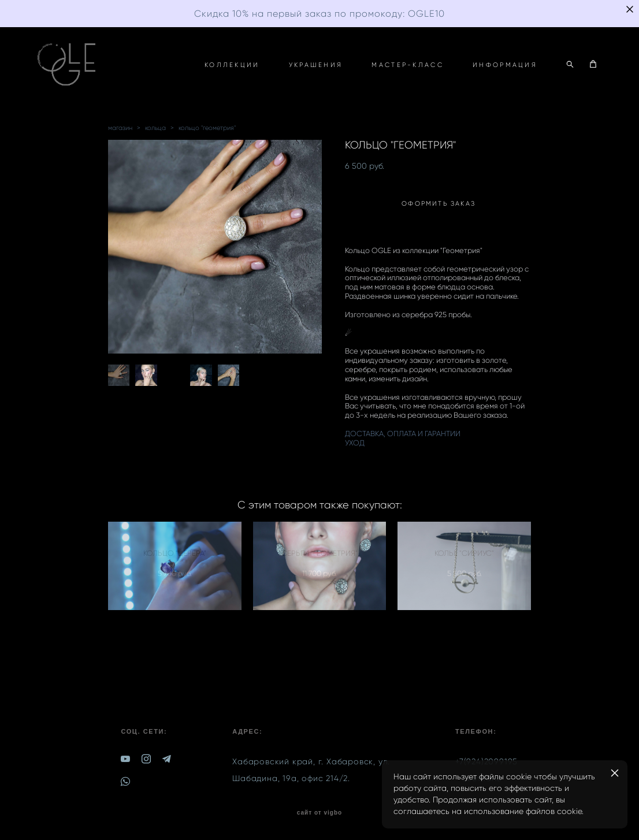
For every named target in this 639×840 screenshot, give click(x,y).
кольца (155, 128)
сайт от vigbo (319, 813)
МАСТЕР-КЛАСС (408, 65)
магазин (120, 128)
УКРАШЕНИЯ (316, 65)
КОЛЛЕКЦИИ (232, 65)
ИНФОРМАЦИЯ (505, 65)
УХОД (355, 443)
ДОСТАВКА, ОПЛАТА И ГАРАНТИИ (403, 434)
